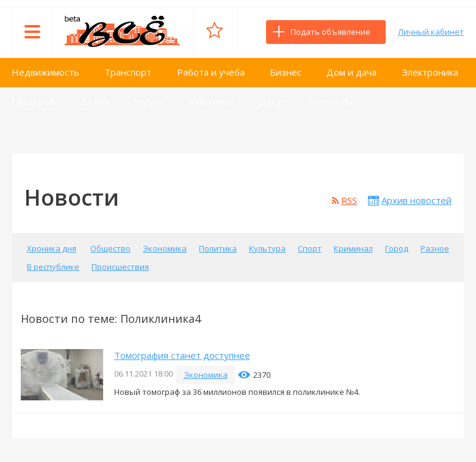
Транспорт (128, 72)
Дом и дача (352, 72)
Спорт (310, 248)
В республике (53, 267)
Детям (94, 101)
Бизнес (286, 72)
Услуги (149, 101)
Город (397, 248)
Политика (218, 248)
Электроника (430, 72)
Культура (267, 248)
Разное (435, 248)
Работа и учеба (211, 72)
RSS (349, 200)
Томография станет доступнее (182, 355)
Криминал (353, 248)
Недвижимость (45, 72)
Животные (211, 101)
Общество (110, 248)
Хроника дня (52, 248)
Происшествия (120, 267)
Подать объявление (330, 32)
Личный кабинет (431, 32)
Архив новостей (417, 200)
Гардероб (33, 101)
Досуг (272, 101)
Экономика (165, 248)
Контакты (332, 101)
